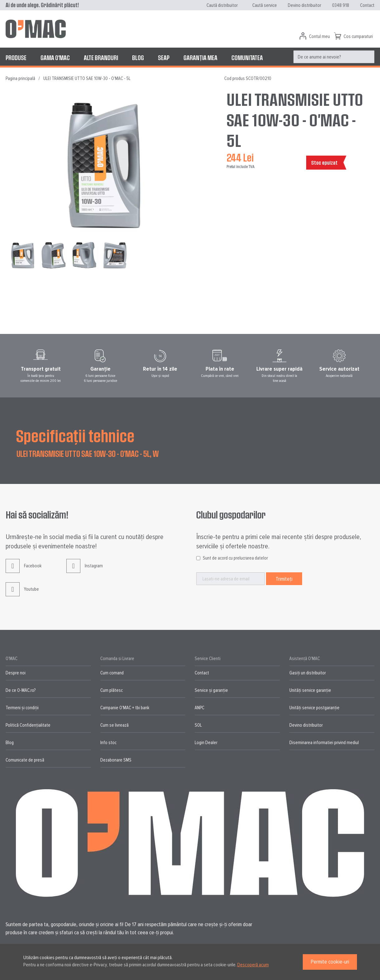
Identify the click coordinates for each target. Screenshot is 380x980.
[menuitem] (16, 58)
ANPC (199, 708)
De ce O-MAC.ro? (21, 690)
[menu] (190, 58)
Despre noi (16, 673)
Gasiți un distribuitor (308, 673)
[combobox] (334, 57)
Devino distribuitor (304, 5)
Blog (10, 743)
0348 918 (341, 5)
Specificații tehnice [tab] (75, 435)
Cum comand (112, 673)
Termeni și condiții (22, 708)
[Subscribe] (284, 579)
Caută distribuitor (222, 5)
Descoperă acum (253, 965)
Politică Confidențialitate (28, 725)
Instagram (85, 571)
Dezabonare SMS (116, 760)
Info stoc (108, 743)
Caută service (265, 5)
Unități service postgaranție (314, 708)
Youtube (22, 594)
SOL (198, 725)
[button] (55, 255)
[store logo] (36, 29)
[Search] (368, 57)
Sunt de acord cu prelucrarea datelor (235, 558)
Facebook (24, 571)
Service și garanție (211, 690)
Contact (367, 5)
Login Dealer (206, 743)
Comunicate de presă (25, 760)
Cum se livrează (114, 725)
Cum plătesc (112, 690)
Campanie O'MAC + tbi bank (125, 708)
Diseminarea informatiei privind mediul (324, 743)
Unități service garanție (310, 690)
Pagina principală (20, 78)
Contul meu (319, 36)
